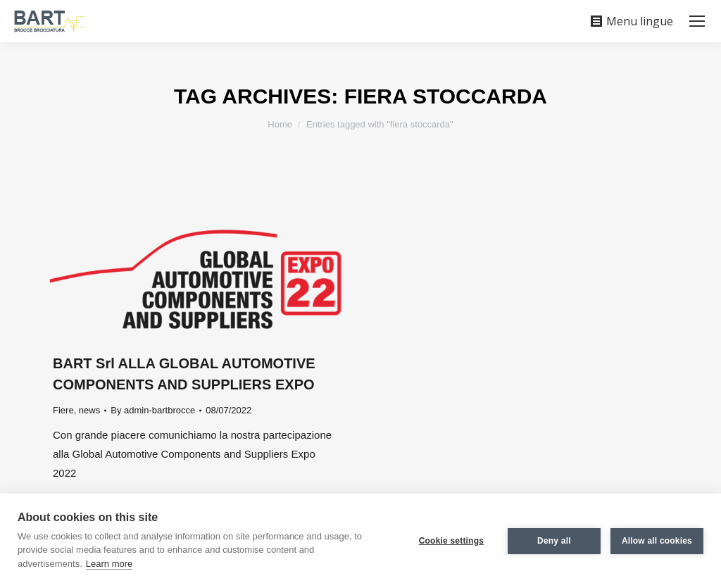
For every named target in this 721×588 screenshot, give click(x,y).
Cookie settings (451, 541)
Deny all (554, 541)
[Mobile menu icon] (697, 21)
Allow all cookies (657, 541)
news (89, 410)
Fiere (63, 410)
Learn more (109, 564)
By (153, 410)
